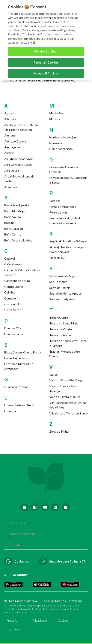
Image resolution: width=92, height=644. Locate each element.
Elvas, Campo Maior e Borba (23, 352)
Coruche (10, 298)
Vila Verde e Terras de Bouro (69, 413)
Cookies (63, 620)
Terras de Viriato (61, 329)
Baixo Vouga (13, 217)
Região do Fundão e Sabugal (68, 241)
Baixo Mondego (15, 211)
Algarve (9, 153)
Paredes (55, 201)
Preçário (12, 620)
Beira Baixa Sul (14, 229)
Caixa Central (13, 264)
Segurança (13, 629)
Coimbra (10, 292)
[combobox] (46, 523)
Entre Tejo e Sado (16, 358)
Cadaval (10, 258)
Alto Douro (12, 171)
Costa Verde (13, 310)
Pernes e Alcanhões (63, 207)
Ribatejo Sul (57, 258)
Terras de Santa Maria (64, 323)
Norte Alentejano (61, 149)
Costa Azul (12, 304)
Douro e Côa (13, 328)
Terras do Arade (60, 335)
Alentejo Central (15, 141)
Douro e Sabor (14, 334)
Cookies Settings (46, 50)
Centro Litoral (14, 287)
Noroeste (56, 143)
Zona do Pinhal (59, 431)
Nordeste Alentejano (63, 137)
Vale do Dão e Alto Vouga (66, 380)
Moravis (55, 119)
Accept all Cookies (46, 72)
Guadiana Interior (16, 387)
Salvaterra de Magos (63, 276)
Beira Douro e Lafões (18, 240)
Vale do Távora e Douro (65, 397)
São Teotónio (58, 282)
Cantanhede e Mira (17, 281)
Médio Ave (56, 113)
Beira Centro (13, 234)
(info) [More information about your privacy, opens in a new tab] (31, 41)
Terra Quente (59, 318)
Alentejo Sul (12, 147)
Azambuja (11, 187)
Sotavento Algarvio (62, 299)
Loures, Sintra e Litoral (19, 405)
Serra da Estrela (60, 288)
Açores (9, 113)
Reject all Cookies (46, 61)
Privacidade (39, 620)
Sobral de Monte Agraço (66, 293)
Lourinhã (10, 411)
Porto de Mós (58, 212)
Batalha (9, 223)
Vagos (54, 374)
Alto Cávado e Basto (18, 165)
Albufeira (10, 119)
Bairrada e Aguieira (17, 205)
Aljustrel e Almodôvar (19, 159)
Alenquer (11, 135)
